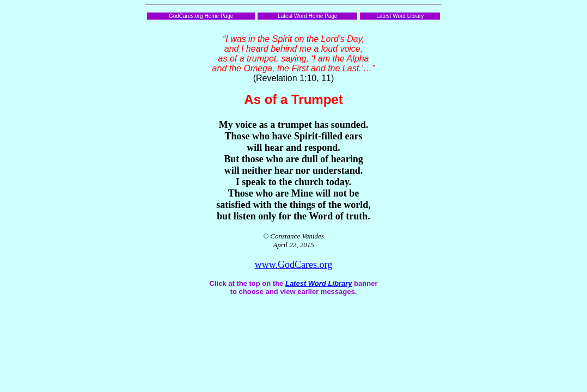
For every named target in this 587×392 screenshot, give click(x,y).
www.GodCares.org (293, 265)
